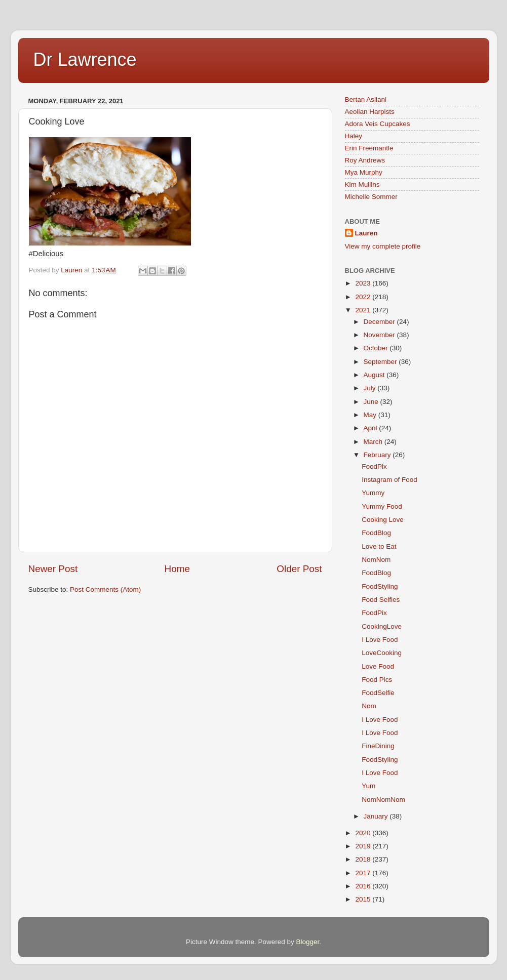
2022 (364, 297)
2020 (364, 833)
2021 (364, 310)
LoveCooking (382, 653)
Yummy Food (382, 506)
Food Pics (377, 680)
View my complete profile (383, 246)
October (377, 348)
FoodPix (374, 466)
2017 (364, 873)
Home (177, 569)
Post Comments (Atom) (105, 589)
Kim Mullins (362, 185)
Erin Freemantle (369, 148)
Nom (369, 706)
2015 (364, 899)
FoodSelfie (378, 693)
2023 (364, 283)
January (377, 816)
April (372, 428)
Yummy (373, 493)
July (371, 388)
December (380, 322)
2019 (364, 846)
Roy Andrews (365, 160)
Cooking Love (383, 520)
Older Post (299, 569)
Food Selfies (381, 600)
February (378, 455)
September (381, 362)
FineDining (378, 746)
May (371, 415)
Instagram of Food (389, 480)
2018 (364, 859)
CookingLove (382, 626)
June (372, 402)
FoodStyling (380, 586)
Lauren (366, 233)
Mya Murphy (364, 172)
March (374, 442)
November (380, 335)
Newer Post (53, 569)
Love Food (378, 666)
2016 (364, 886)
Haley (354, 136)
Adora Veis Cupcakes (378, 124)
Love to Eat (379, 546)
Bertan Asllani (366, 99)
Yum (368, 786)
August (375, 375)
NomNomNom (383, 800)
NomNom (376, 560)
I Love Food (380, 640)
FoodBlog (376, 533)
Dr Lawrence (85, 59)
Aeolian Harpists (370, 112)
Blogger (308, 942)
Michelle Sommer (371, 197)
